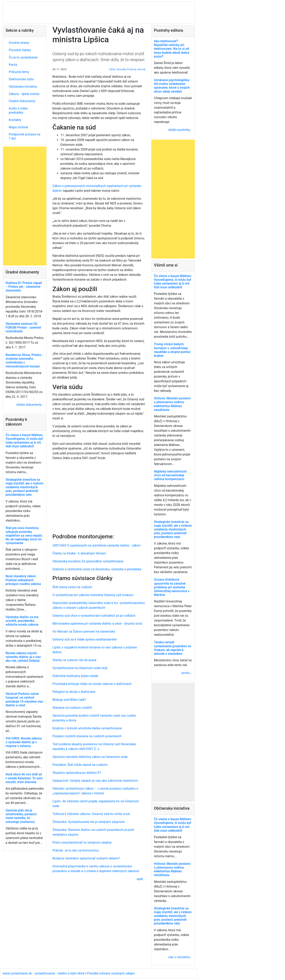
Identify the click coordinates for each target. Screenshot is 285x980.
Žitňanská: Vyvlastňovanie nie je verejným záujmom (89, 822)
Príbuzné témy (19, 72)
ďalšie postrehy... (180, 130)
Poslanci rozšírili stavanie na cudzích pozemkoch (87, 736)
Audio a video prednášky (18, 110)
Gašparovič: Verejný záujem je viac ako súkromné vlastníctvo (95, 781)
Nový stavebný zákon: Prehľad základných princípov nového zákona (23, 580)
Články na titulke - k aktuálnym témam (79, 553)
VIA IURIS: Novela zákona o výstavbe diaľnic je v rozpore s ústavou (24, 742)
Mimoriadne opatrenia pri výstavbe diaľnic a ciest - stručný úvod (97, 624)
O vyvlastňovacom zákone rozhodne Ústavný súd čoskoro (93, 595)
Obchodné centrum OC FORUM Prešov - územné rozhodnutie (23, 327)
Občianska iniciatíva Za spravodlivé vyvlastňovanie (88, 561)
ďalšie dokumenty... (30, 405)
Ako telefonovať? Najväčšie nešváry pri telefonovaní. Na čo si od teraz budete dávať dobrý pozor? (172, 49)
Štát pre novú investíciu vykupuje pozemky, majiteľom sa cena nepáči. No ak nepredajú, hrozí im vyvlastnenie (24, 536)
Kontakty (15, 120)
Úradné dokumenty (22, 101)
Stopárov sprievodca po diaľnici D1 (77, 773)
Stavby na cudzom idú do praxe (74, 660)
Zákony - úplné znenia (24, 94)
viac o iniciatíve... (180, 957)
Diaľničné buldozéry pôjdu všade (75, 676)
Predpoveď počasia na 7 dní (25, 136)
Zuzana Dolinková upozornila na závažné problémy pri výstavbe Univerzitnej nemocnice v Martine (172, 587)
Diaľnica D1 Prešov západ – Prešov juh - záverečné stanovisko (24, 287)
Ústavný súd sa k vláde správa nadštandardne (85, 639)
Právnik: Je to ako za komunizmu (76, 850)
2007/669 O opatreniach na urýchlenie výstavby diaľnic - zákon (96, 545)
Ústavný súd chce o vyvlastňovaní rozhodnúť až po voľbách (94, 616)
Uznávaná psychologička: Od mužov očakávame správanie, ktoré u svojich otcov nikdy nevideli (172, 86)
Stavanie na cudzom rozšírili (72, 708)
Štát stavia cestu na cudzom (72, 587)
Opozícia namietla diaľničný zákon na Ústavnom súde (90, 757)
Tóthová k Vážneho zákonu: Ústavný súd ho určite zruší (91, 814)
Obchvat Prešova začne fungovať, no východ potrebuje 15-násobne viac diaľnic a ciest (24, 700)
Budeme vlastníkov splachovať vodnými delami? (86, 858)
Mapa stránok (18, 127)
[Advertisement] (99, 496)
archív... (187, 673)
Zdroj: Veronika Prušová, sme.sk (127, 69)
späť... (141, 879)
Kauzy (13, 65)
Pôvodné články (20, 50)
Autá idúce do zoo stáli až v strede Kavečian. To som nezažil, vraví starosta (24, 778)
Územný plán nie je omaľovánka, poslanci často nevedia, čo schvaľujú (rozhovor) (21, 816)
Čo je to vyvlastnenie (23, 57)
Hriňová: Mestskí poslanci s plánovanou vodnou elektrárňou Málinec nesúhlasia (172, 404)
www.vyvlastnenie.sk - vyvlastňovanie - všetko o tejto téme (44, 973)
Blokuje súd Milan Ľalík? (69, 700)
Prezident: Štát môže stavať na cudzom (80, 765)
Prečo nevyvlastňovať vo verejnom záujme (82, 842)
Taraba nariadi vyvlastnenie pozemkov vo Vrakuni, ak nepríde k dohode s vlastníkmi (172, 648)
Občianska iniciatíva (23, 87)
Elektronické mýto (21, 79)
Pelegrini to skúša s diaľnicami (74, 692)
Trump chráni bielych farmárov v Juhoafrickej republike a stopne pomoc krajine (172, 350)
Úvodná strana (19, 43)
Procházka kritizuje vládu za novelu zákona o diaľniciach (92, 684)
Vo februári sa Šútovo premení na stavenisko (84, 631)
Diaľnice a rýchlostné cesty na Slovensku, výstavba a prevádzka (97, 569)
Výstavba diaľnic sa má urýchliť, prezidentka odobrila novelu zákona (22, 621)
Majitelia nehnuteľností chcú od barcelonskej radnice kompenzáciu (170, 475)
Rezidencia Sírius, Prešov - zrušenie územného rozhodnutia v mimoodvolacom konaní (24, 361)
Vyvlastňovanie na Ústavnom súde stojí (80, 668)
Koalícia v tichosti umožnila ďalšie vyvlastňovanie (87, 728)
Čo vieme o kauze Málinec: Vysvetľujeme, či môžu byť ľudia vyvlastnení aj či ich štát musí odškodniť (25, 441)
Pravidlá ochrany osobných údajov (111, 973)
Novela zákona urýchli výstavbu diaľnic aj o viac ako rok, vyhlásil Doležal (23, 657)
